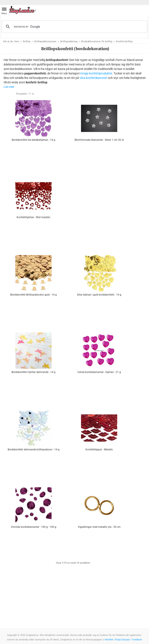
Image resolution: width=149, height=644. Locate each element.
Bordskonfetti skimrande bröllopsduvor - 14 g (34, 450)
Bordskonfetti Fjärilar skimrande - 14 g (33, 372)
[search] (74, 27)
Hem (17, 41)
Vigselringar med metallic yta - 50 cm (99, 527)
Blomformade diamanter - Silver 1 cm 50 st (99, 140)
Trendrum (137, 640)
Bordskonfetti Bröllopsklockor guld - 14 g (33, 295)
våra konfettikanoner (93, 78)
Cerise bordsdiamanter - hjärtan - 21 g (99, 372)
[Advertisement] (99, 206)
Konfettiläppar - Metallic (99, 450)
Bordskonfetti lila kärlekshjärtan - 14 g (33, 140)
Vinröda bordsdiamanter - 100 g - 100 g (34, 527)
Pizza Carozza (122, 640)
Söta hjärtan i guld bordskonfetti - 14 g (99, 295)
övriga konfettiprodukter (96, 73)
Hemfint (109, 640)
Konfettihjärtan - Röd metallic (33, 217)
